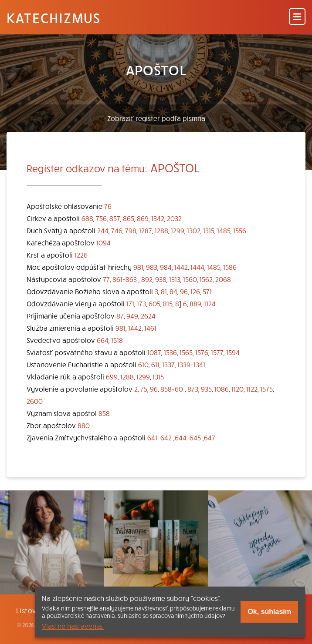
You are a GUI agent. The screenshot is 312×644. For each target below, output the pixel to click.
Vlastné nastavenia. (73, 626)
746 (117, 230)
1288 (161, 230)
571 (207, 291)
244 (103, 230)
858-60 (172, 389)
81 (164, 291)
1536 (170, 352)
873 (193, 389)
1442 (181, 267)
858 (104, 413)
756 (101, 218)
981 (138, 267)
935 (206, 389)
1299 (178, 230)
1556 (240, 230)
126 (195, 291)
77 (106, 279)
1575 (266, 389)
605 (154, 303)
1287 (146, 230)
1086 (222, 389)
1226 (81, 255)
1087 (154, 352)
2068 (223, 279)
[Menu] (297, 17)
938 (161, 279)
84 (173, 291)
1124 (210, 303)
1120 (237, 389)
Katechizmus (54, 17)
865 (129, 218)
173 (141, 303)
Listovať (30, 610)
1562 (206, 279)
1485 (224, 230)
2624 (148, 315)
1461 (150, 328)
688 (87, 218)
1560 (190, 279)
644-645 (188, 437)
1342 (158, 218)
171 (130, 303)
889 (195, 303)
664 (103, 340)
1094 (103, 242)
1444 (197, 267)
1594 (233, 352)
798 (131, 230)
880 (84, 425)
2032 (174, 218)
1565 (186, 352)
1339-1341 (191, 364)
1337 (168, 364)
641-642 (159, 437)
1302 (194, 230)
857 (115, 218)
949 (132, 315)
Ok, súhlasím (269, 612)
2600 (35, 401)
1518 (117, 340)
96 (184, 291)
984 (166, 267)
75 (144, 389)
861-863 (125, 279)
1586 (230, 267)
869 (143, 218)
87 (120, 315)
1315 (209, 230)
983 (152, 267)
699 (112, 376)
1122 (252, 389)
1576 (202, 352)
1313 (175, 279)
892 (147, 279)
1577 (217, 352)
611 (155, 364)
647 (210, 437)
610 (143, 364)
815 (168, 303)
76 (108, 206)
